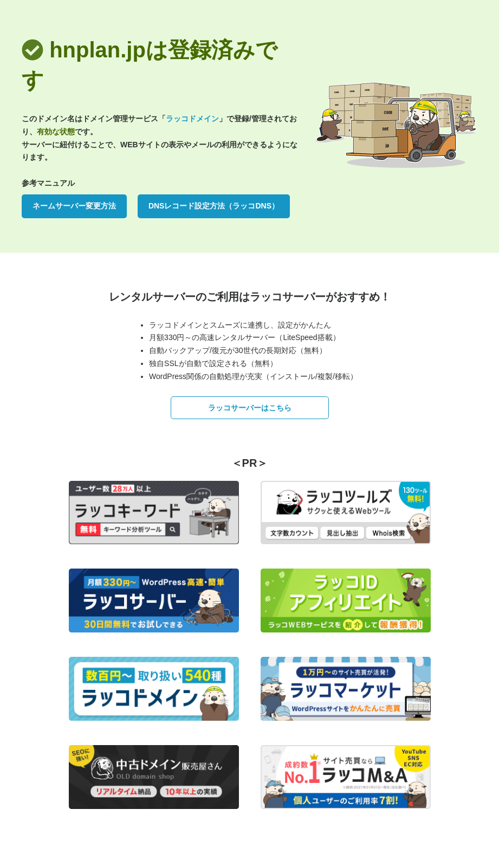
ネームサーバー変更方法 (74, 206)
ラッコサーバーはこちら (250, 408)
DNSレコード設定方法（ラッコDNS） (214, 206)
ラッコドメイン (192, 119)
